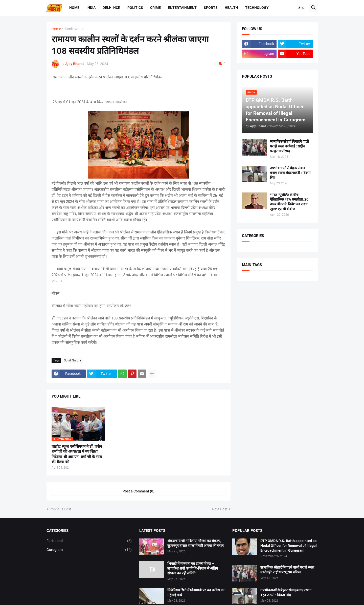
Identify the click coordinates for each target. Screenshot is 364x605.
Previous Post (60, 509)
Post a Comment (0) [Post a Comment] (139, 491)
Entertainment (182, 8)
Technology (257, 8)
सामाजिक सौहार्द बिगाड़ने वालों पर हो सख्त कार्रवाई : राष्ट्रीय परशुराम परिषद (289, 146)
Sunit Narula (75, 29)
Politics (135, 8)
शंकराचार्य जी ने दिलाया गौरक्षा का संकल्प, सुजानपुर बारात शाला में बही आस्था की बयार (196, 543)
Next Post (220, 509)
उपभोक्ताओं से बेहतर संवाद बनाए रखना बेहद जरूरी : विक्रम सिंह (290, 173)
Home (74, 8)
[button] (301, 8)
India (91, 8)
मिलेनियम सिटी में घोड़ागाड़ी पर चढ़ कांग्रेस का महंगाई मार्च (196, 592)
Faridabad (89, 541)
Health (231, 8)
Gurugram (89, 550)
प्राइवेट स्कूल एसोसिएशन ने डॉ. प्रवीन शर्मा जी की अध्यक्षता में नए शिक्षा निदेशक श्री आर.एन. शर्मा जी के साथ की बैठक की (77, 454)
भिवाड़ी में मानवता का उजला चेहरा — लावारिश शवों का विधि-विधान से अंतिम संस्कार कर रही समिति (193, 568)
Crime (155, 8)
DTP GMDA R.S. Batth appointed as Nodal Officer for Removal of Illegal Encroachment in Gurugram (289, 546)
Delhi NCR (111, 8)
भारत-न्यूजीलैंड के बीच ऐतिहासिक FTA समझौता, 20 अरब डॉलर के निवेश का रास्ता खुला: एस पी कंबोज (289, 202)
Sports (211, 8)
